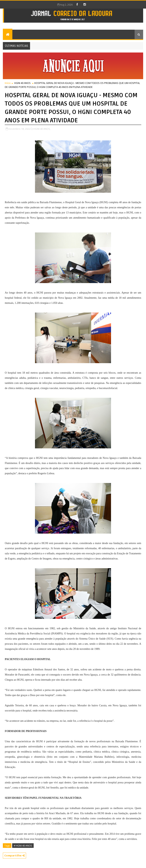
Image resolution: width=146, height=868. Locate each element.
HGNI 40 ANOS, (42, 129)
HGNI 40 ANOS (22, 83)
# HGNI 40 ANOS (23, 846)
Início (8, 83)
